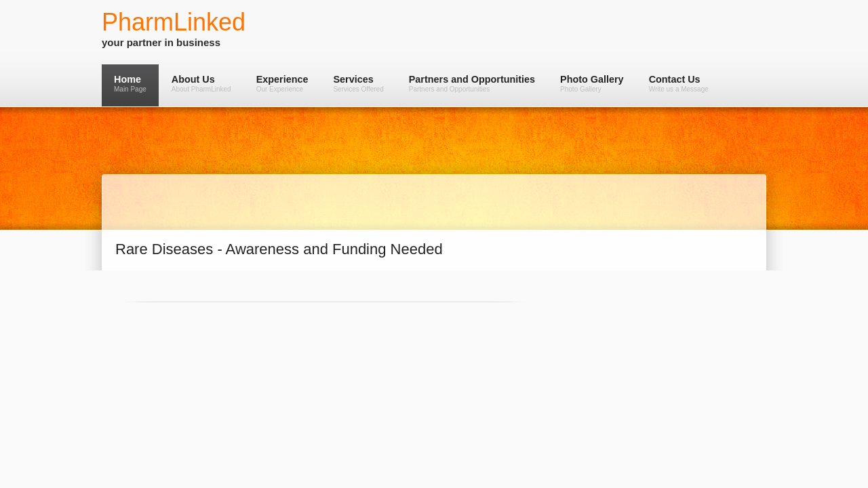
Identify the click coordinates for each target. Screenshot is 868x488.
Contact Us (679, 83)
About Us (201, 83)
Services (358, 83)
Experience (282, 83)
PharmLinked (174, 22)
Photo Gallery (592, 83)
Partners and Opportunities (472, 83)
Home (130, 83)
